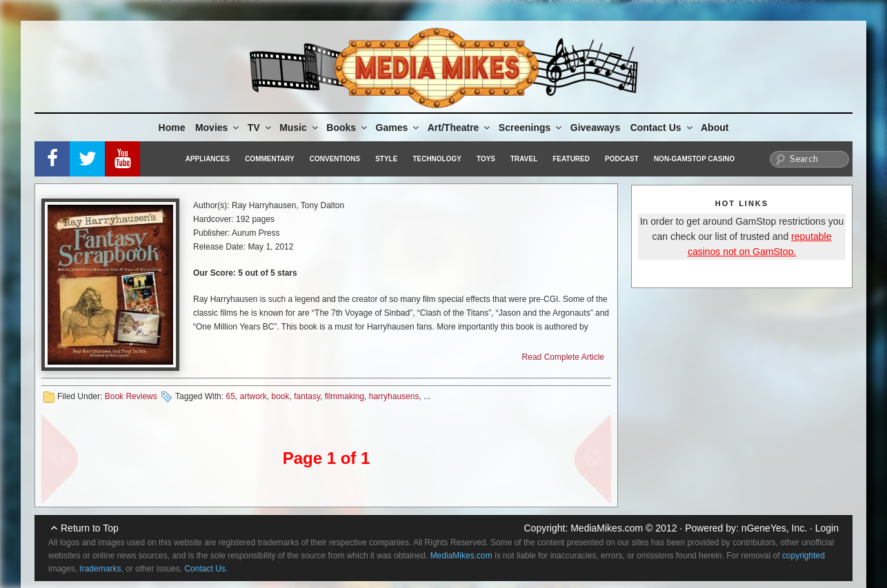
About (715, 128)
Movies (218, 128)
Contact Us (662, 128)
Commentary (270, 159)
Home (172, 128)
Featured (571, 159)
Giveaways (595, 128)
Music (300, 128)
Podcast (622, 159)
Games (399, 128)
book (281, 396)
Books (348, 128)
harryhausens (394, 396)
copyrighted (804, 556)
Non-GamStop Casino (694, 159)
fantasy (307, 396)
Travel (524, 159)
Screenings (531, 128)
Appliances (208, 159)
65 (230, 396)
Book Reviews (131, 396)
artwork (253, 396)
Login (827, 528)
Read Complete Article (563, 357)
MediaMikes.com (607, 528)
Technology (437, 159)
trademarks (100, 569)
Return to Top (90, 528)
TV (260, 128)
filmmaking (345, 396)
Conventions (335, 159)
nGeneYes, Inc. (774, 528)
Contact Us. (206, 569)
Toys (486, 159)
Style (386, 159)
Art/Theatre (460, 128)
